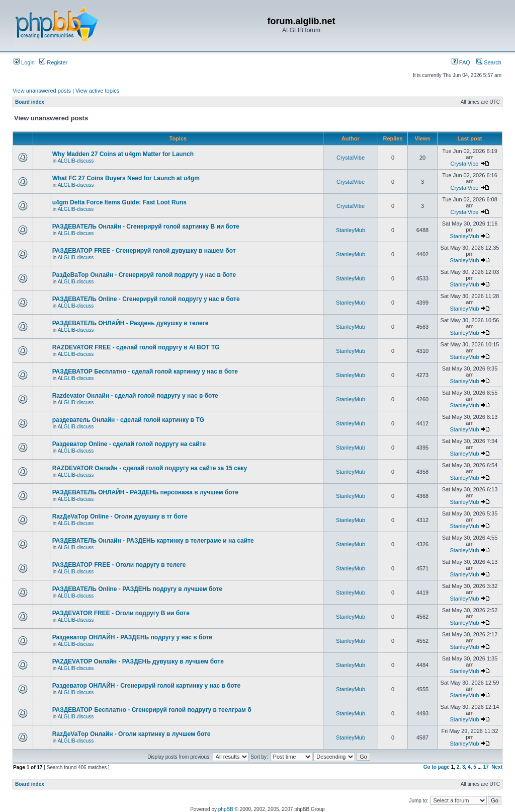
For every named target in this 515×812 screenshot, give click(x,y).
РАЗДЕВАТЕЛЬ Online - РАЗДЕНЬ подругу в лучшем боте (137, 589)
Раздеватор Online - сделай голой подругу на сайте (129, 444)
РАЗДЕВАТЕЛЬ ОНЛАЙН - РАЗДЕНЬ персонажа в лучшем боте (145, 492)
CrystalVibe (351, 158)
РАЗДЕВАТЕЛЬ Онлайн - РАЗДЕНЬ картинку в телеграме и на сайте (153, 541)
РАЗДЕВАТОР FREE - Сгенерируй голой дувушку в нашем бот (144, 251)
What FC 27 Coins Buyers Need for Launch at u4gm (126, 178)
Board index (30, 102)
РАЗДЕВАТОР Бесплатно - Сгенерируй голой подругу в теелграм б (152, 710)
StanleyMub (351, 230)
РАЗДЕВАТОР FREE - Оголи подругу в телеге (119, 565)
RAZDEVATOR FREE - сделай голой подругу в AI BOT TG (136, 347)
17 (486, 767)
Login (24, 62)
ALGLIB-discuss (76, 161)
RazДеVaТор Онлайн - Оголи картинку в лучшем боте (132, 734)
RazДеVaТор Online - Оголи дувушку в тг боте (120, 516)
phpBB (226, 809)
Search (489, 62)
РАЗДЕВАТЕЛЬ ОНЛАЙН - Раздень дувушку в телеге (131, 323)
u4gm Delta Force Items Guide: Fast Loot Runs (119, 202)
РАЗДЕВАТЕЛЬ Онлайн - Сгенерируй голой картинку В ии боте (146, 227)
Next (497, 767)
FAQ (461, 62)
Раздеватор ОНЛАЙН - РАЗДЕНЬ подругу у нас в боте (132, 637)
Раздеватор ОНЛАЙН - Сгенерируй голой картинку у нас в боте (146, 686)
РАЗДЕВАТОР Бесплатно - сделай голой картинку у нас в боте (145, 372)
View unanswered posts (42, 91)
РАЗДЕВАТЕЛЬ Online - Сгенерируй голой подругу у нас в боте (146, 299)
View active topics (97, 91)
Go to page (437, 767)
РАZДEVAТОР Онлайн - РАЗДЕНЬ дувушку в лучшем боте (138, 661)
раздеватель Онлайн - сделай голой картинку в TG (128, 420)
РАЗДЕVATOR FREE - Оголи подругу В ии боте (121, 613)
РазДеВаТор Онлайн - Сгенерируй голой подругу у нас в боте (144, 275)
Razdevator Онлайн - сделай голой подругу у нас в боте (135, 396)
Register (53, 62)
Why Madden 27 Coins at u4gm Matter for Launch (123, 154)
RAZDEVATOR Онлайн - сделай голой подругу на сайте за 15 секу (150, 468)
